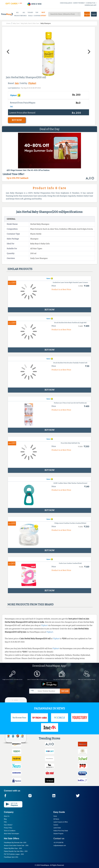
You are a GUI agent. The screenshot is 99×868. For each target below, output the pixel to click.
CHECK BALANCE (66, 3)
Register (87, 14)
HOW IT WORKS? (79, 3)
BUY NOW (17, 120)
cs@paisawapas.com (60, 845)
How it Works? (8, 825)
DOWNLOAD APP (91, 5)
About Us (7, 816)
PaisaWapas (45, 865)
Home (55, 816)
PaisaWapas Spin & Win (11, 857)
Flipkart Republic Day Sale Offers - (16, 851)
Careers (56, 825)
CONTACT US (91, 3)
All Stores (56, 819)
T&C (12, 107)
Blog (5, 819)
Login (94, 14)
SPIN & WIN (34, 4)
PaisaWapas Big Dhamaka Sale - (15, 843)
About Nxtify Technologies (12, 834)
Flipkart (32, 83)
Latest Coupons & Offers (61, 822)
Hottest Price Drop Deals (61, 831)
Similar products (20, 269)
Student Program (59, 834)
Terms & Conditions (10, 831)
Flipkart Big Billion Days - (13, 848)
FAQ (5, 822)
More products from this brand (31, 604)
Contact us (59, 838)
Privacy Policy (8, 828)
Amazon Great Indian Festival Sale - (16, 845)
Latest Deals (57, 828)
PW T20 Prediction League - (14, 854)
